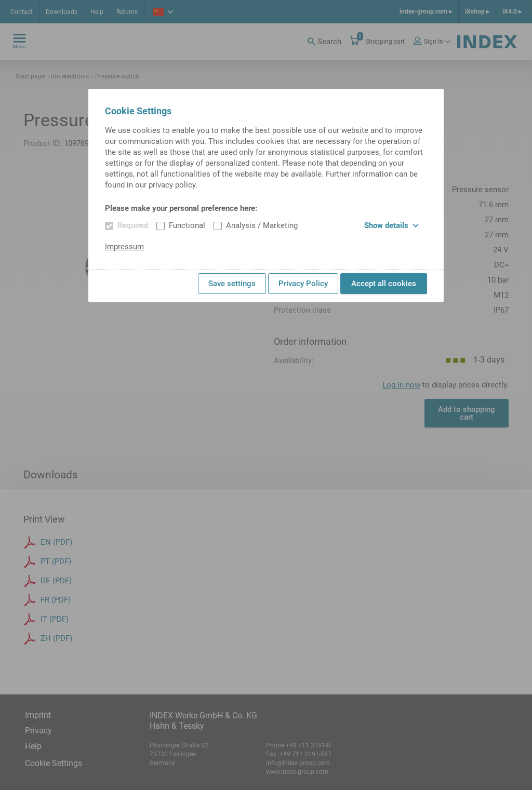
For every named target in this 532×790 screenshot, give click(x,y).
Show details (391, 225)
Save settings (232, 284)
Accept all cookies (384, 284)
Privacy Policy (303, 284)
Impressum (124, 247)
